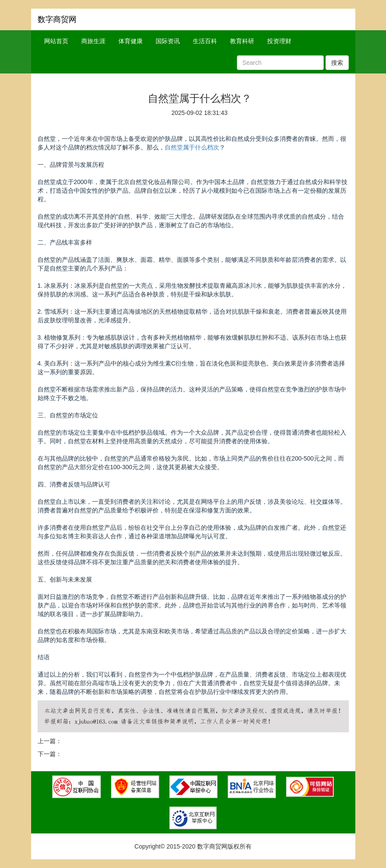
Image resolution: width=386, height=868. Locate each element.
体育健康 (131, 41)
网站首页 (56, 41)
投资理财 (279, 41)
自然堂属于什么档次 (192, 147)
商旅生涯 (93, 41)
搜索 (337, 63)
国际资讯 (168, 41)
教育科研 (242, 41)
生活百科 (205, 41)
